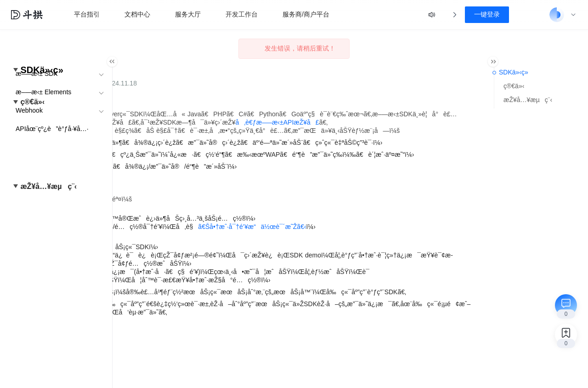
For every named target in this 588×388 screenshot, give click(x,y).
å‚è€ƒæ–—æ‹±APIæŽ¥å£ (216, 131)
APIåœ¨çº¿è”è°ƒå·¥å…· (52, 129)
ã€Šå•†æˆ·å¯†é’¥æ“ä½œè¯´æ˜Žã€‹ (359, 260)
